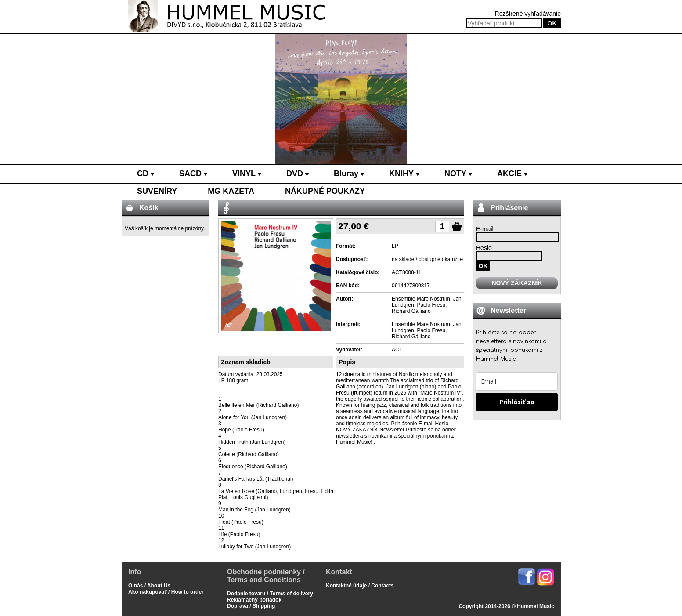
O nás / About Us (149, 586)
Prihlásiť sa (517, 402)
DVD (298, 174)
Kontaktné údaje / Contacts (360, 586)
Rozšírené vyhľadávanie (528, 14)
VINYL (247, 174)
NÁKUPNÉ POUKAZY (325, 191)
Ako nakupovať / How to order (166, 592)
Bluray (349, 174)
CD (146, 174)
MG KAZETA (231, 191)
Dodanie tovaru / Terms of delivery (270, 594)
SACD (193, 174)
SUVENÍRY (157, 191)
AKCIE (512, 174)
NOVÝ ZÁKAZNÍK (517, 283)
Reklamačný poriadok (254, 600)
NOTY (458, 174)
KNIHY (404, 174)
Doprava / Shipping (251, 606)
